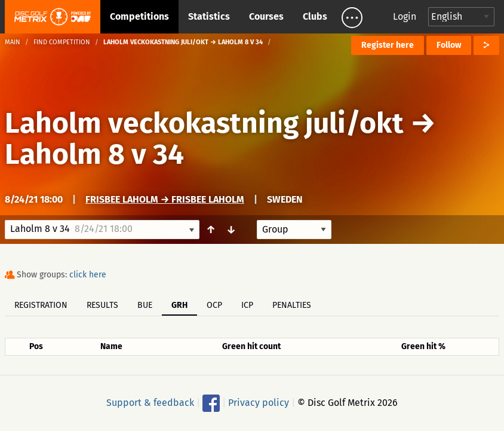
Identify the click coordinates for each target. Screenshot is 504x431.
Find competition (62, 42)
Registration (41, 305)
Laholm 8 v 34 (94, 154)
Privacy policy (259, 403)
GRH (179, 305)
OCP (214, 305)
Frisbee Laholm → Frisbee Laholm (165, 199)
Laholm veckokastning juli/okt (204, 123)
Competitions (139, 16)
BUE (145, 305)
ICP (247, 305)
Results (102, 305)
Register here (388, 45)
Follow (449, 45)
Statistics (209, 16)
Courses (266, 16)
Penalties (292, 305)
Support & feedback (150, 403)
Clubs (315, 16)
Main (13, 42)
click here (88, 275)
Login (405, 16)
